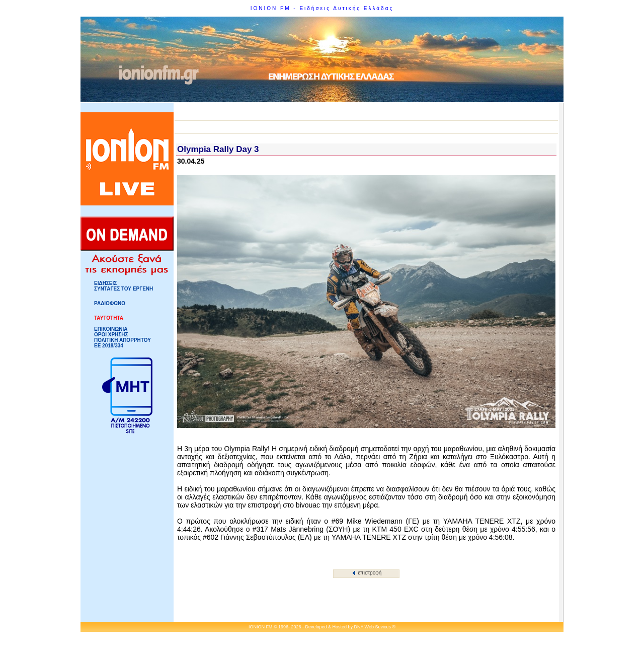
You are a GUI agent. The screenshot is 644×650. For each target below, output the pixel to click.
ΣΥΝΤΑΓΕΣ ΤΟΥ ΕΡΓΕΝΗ (124, 289)
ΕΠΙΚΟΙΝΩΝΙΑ (111, 329)
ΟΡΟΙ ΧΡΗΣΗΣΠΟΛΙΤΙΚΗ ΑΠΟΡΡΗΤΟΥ (123, 337)
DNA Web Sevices (373, 627)
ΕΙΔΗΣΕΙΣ (105, 283)
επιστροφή (367, 573)
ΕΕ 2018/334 (109, 346)
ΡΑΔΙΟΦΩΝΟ (110, 303)
